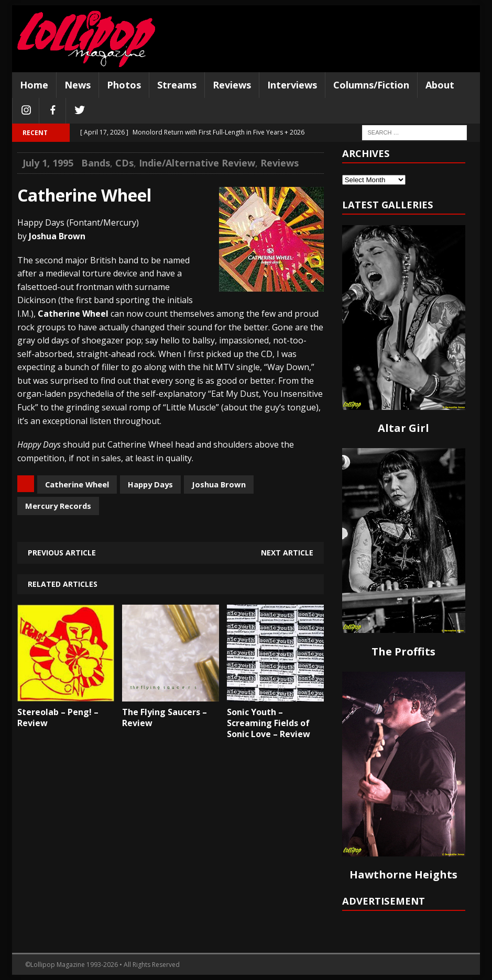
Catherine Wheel (77, 484)
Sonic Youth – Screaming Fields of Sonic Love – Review (269, 723)
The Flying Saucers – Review (165, 717)
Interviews (292, 85)
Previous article (62, 553)
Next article (287, 553)
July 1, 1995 (48, 163)
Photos (124, 85)
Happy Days (150, 484)
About (440, 85)
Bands (96, 163)
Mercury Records (58, 506)
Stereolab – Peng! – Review (58, 717)
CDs (124, 163)
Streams (177, 85)
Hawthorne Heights (403, 875)
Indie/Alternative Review (197, 163)
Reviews (232, 85)
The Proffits (403, 652)
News (78, 85)
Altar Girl (403, 428)
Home (34, 85)
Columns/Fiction (371, 85)
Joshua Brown (219, 484)
